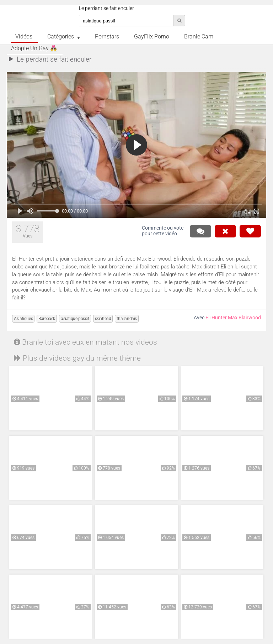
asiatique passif (75, 319)
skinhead (103, 319)
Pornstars (107, 37)
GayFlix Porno (152, 37)
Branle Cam (199, 37)
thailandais (127, 319)
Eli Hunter (216, 318)
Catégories (61, 37)
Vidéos (24, 37)
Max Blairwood (244, 318)
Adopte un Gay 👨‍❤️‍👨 (34, 48)
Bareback (47, 319)
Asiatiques (23, 319)
